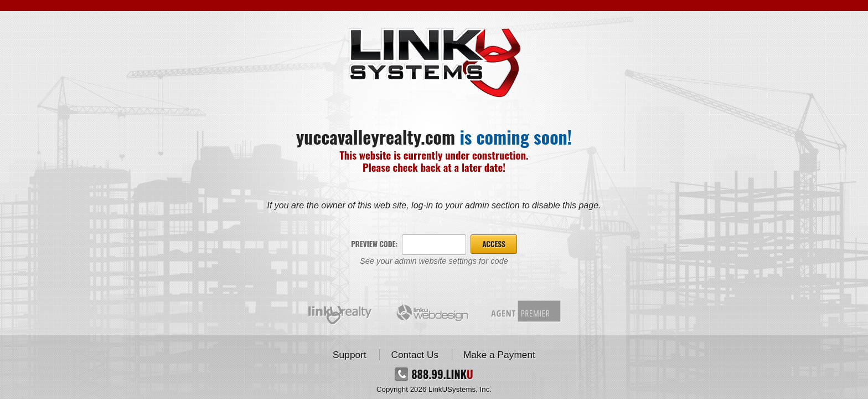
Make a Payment (499, 355)
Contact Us (415, 355)
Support (350, 355)
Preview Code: (374, 244)
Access (494, 244)
